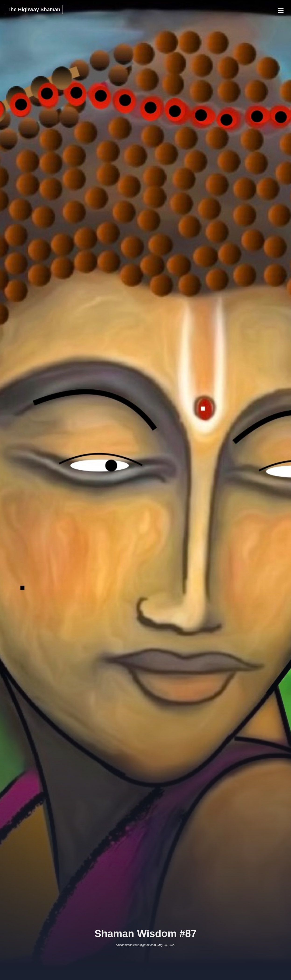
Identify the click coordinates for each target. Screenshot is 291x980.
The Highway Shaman (34, 9)
